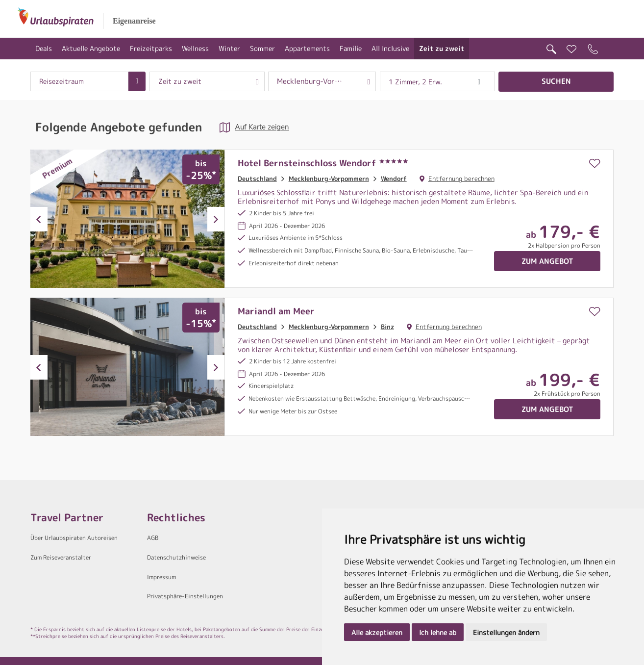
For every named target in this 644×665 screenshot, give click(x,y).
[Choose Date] (137, 81)
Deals (44, 48)
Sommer (262, 48)
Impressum (161, 577)
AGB (153, 538)
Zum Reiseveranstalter (61, 557)
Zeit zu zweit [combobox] (180, 81)
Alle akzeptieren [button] (377, 632)
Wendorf (394, 179)
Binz (387, 327)
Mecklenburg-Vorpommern (329, 179)
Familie (351, 48)
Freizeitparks (151, 48)
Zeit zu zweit (442, 48)
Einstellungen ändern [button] (506, 632)
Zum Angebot (547, 261)
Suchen (556, 81)
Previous (39, 219)
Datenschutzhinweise (176, 557)
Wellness (195, 48)
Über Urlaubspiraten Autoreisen (74, 538)
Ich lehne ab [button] (438, 632)
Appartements (307, 48)
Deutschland (257, 179)
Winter (229, 48)
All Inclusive (390, 48)
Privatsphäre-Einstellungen (185, 596)
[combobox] (79, 81)
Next (216, 219)
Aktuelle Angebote (91, 48)
